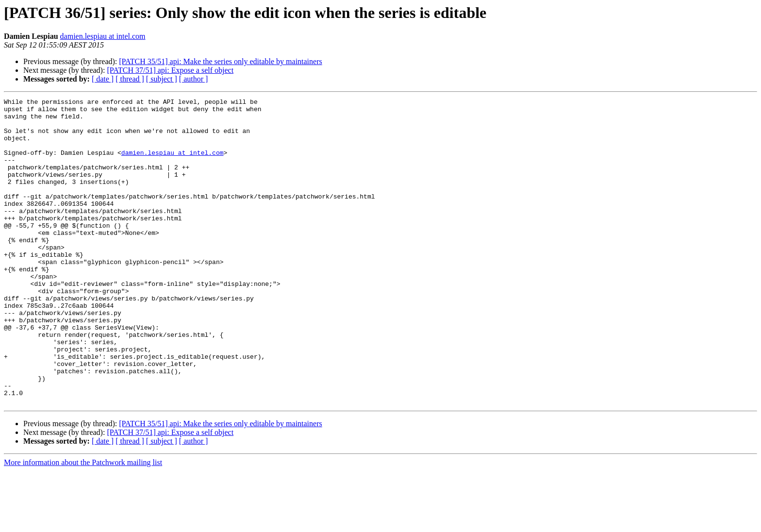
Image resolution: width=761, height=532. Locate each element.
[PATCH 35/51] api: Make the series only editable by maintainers (220, 61)
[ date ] (103, 79)
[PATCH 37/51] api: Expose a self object (170, 70)
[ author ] (194, 79)
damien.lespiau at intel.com (103, 36)
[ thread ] (130, 79)
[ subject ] (162, 79)
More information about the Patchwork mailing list (83, 524)
